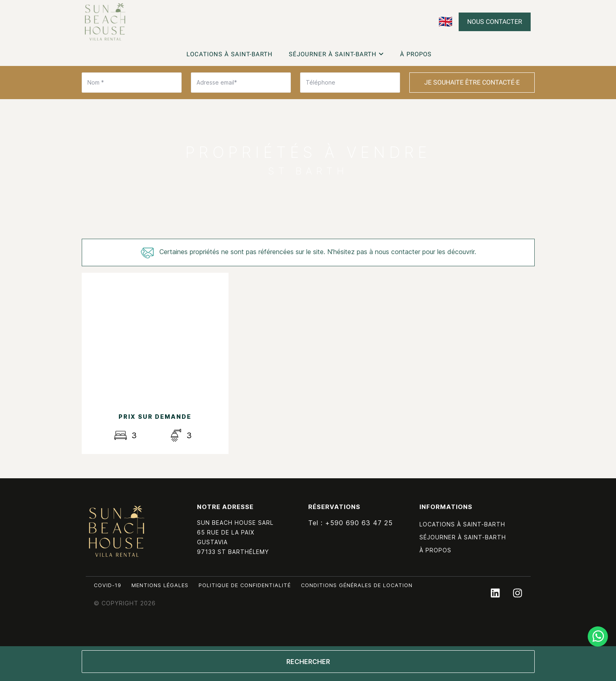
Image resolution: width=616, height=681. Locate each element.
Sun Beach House (117, 531)
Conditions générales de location (357, 585)
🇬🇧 (446, 21)
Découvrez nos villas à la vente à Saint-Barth (105, 22)
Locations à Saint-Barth (230, 54)
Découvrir (155, 375)
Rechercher (308, 662)
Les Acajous (155, 318)
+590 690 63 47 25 (359, 523)
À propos (416, 54)
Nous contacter (495, 22)
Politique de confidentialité (245, 585)
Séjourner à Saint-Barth (336, 54)
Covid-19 (108, 585)
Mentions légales (160, 585)
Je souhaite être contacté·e (472, 82)
